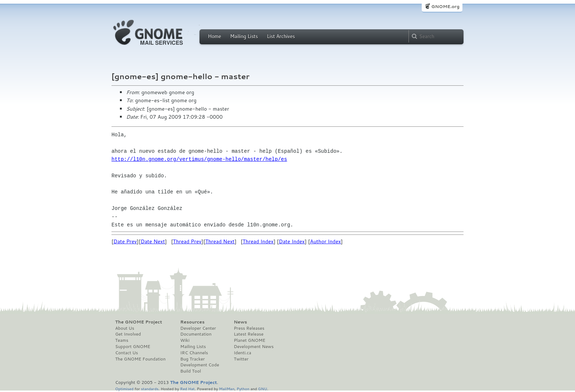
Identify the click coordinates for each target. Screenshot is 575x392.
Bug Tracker (193, 359)
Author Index (325, 241)
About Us (125, 328)
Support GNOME (133, 347)
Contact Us (127, 353)
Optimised (124, 389)
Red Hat (187, 389)
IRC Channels (194, 353)
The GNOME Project (139, 322)
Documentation (196, 334)
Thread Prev (187, 241)
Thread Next (220, 241)
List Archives (281, 36)
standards (150, 389)
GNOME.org (445, 6)
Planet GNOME (249, 340)
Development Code (200, 365)
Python (243, 389)
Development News (254, 347)
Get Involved (128, 334)
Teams (122, 340)
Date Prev (125, 241)
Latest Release (248, 334)
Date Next (153, 241)
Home (215, 36)
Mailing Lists (244, 36)
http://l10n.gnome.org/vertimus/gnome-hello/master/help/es (199, 159)
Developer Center (198, 328)
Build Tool (191, 371)
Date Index (292, 241)
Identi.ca (242, 353)
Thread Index (258, 241)
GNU (263, 389)
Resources (193, 322)
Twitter (241, 359)
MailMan (227, 389)
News (240, 322)
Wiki (185, 340)
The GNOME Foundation (140, 359)
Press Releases (249, 328)
